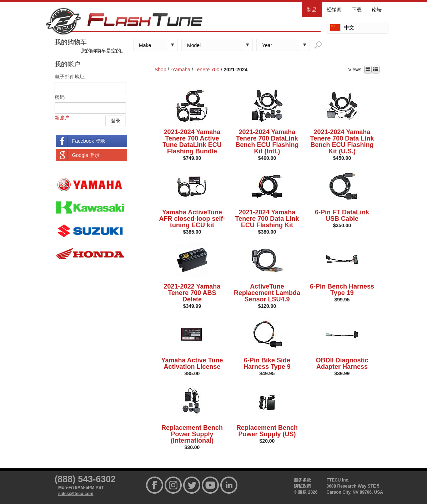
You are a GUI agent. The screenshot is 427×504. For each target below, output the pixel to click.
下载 (357, 10)
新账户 (62, 118)
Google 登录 (86, 155)
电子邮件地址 (70, 77)
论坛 (377, 10)
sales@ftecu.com (76, 494)
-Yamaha (180, 70)
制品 (312, 10)
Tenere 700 (207, 70)
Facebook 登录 (89, 141)
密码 (60, 97)
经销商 (334, 10)
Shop (160, 70)
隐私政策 (302, 486)
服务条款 (302, 480)
